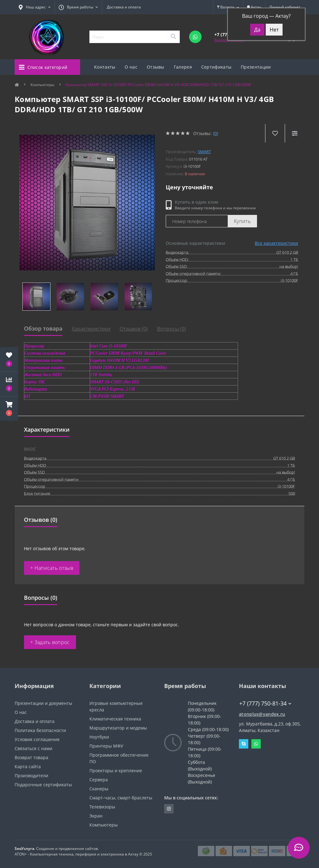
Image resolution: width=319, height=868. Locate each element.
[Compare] (295, 133)
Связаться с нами (33, 748)
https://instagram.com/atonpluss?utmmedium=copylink (169, 809)
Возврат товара (31, 757)
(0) (216, 133)
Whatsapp (256, 744)
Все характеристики (276, 243)
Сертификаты (216, 67)
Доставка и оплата (124, 7)
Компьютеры (42, 85)
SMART (204, 152)
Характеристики (91, 329)
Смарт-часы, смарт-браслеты (121, 798)
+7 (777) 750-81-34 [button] (265, 703)
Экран (96, 816)
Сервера (99, 780)
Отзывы (156, 67)
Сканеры (99, 789)
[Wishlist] (275, 133)
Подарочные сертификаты (43, 785)
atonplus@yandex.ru (262, 714)
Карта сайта (28, 766)
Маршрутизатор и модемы (118, 728)
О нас (131, 67)
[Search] (173, 37)
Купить (242, 221)
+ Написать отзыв (52, 568)
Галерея (183, 67)
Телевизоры (102, 807)
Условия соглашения (37, 739)
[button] (9, 409)
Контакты (105, 67)
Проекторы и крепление (116, 771)
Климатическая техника (115, 719)
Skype (244, 744)
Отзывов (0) (134, 329)
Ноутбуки (99, 737)
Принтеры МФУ (106, 746)
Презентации (256, 67)
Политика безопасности (40, 730)
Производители (31, 776)
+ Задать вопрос (50, 642)
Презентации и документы (43, 703)
